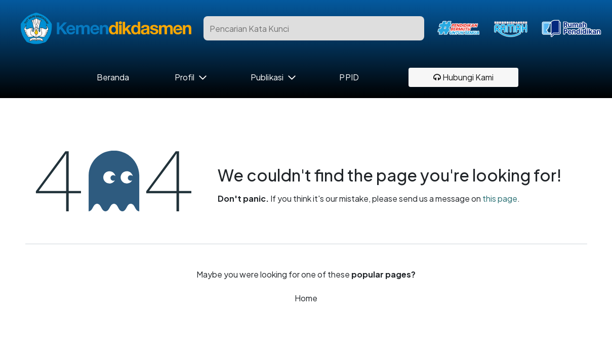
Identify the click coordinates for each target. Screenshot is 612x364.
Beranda (113, 77)
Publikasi (267, 77)
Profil (185, 77)
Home (306, 298)
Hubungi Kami (463, 77)
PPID (349, 77)
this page (500, 198)
